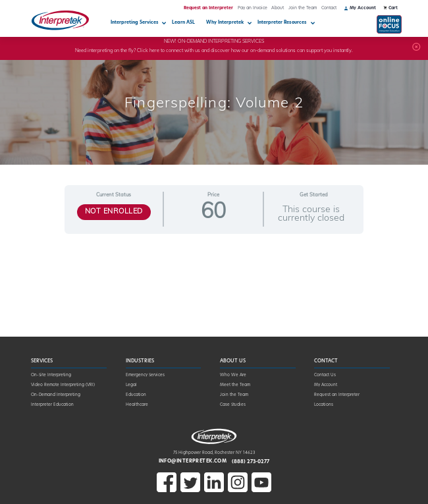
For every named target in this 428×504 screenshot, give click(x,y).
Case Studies (233, 405)
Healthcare (137, 405)
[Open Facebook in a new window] (167, 491)
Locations (324, 405)
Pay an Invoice (253, 8)
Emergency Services (145, 375)
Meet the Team (235, 385)
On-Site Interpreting (51, 375)
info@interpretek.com (193, 462)
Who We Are (233, 375)
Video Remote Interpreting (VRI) (63, 385)
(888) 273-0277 (251, 462)
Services (42, 361)
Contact (329, 8)
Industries (140, 361)
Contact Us (325, 375)
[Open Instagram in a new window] (238, 491)
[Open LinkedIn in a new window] (214, 491)
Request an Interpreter (208, 8)
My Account (326, 385)
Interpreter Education (52, 405)
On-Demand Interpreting (56, 395)
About (278, 8)
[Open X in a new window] (190, 491)
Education (136, 395)
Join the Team (303, 8)
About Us (233, 361)
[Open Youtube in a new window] (261, 491)
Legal (131, 385)
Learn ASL (183, 23)
